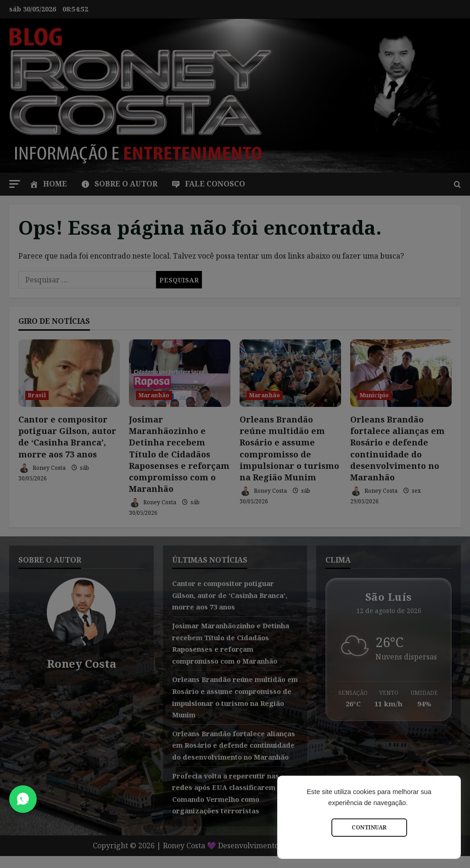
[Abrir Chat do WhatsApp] (23, 799)
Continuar (369, 827)
